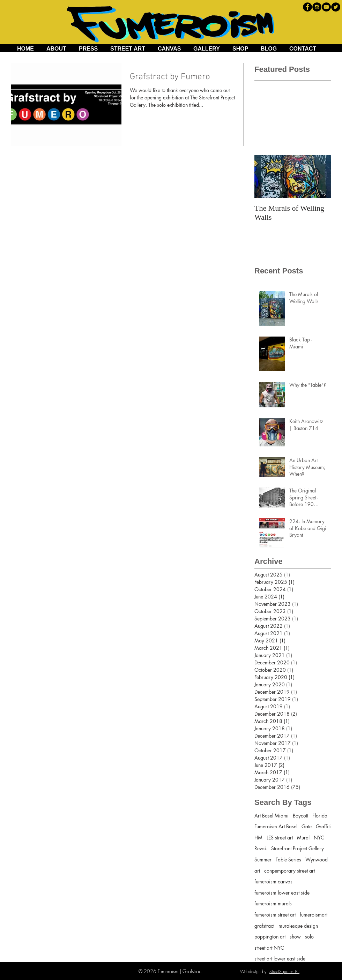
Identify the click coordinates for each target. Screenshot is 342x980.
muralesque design (298, 926)
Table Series (288, 860)
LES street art (280, 838)
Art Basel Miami (272, 816)
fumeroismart (314, 915)
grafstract (264, 926)
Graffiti (323, 826)
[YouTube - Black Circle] (326, 7)
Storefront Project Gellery (298, 848)
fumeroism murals (273, 903)
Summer (263, 860)
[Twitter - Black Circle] (336, 7)
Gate (307, 826)
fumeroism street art (275, 915)
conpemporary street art (289, 871)
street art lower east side (280, 959)
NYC (319, 838)
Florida (320, 816)
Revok (261, 848)
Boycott (300, 816)
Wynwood (317, 860)
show (295, 937)
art (257, 871)
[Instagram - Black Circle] (317, 7)
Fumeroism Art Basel (276, 826)
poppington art (270, 937)
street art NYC (269, 948)
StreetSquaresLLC (284, 971)
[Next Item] (320, 177)
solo (309, 937)
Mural (303, 838)
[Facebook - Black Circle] (307, 7)
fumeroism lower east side (282, 893)
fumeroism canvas (273, 881)
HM (258, 838)
